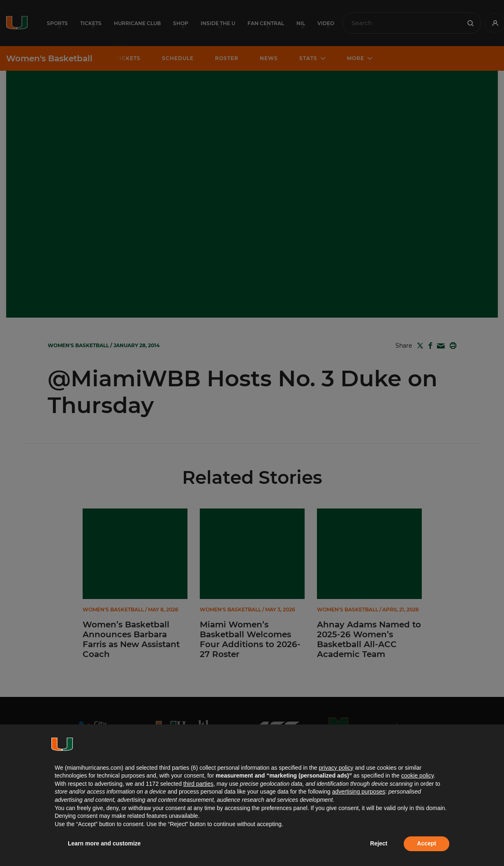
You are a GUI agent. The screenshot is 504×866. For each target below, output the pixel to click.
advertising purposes (359, 792)
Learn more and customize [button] (104, 843)
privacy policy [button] (336, 768)
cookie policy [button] (417, 775)
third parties (198, 784)
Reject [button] (379, 843)
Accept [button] (427, 843)
